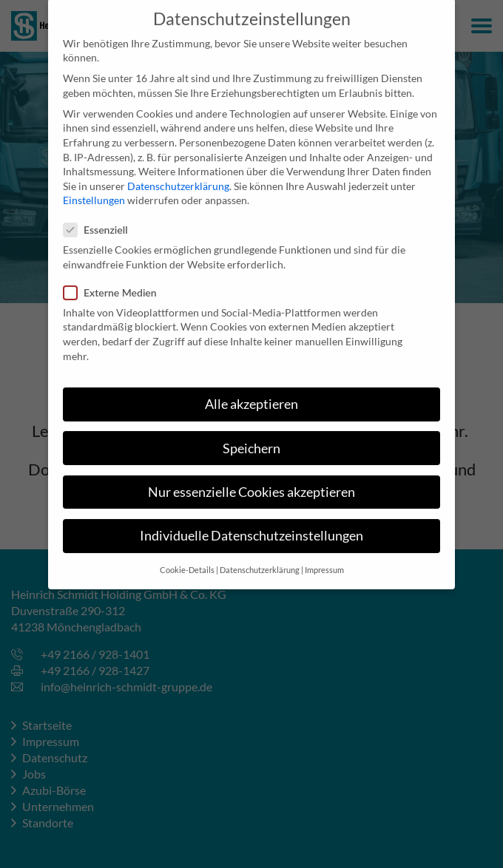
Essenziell (100, 218)
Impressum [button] (324, 560)
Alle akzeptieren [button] (251, 394)
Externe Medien (115, 281)
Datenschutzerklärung (178, 176)
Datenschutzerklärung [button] (260, 560)
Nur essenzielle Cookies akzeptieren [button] (251, 482)
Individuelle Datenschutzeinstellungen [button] (251, 525)
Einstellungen (94, 190)
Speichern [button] (251, 437)
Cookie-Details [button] (187, 560)
